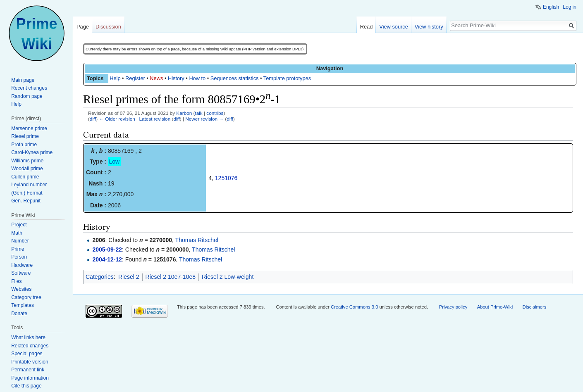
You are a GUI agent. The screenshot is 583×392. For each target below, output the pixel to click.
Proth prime (24, 145)
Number (20, 241)
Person (19, 257)
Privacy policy (453, 307)
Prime (18, 249)
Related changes (30, 346)
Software (21, 273)
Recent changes (29, 88)
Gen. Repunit (26, 201)
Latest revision (155, 119)
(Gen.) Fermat (27, 193)
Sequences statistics (235, 78)
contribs (215, 113)
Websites (21, 289)
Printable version (30, 362)
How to (197, 78)
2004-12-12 (107, 259)
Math (17, 233)
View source (393, 27)
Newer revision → (204, 119)
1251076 (226, 178)
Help (115, 78)
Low (115, 162)
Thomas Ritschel (197, 240)
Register (135, 78)
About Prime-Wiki (495, 307)
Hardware (22, 265)
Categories (100, 277)
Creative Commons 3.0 (354, 307)
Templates (23, 305)
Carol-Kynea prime (32, 152)
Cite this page (26, 386)
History (176, 78)
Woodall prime (27, 169)
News (156, 78)
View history (429, 27)
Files (16, 281)
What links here (28, 337)
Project (19, 225)
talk (198, 113)
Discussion (108, 27)
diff (93, 119)
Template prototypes (287, 78)
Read (367, 27)
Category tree (26, 297)
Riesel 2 (129, 277)
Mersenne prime (29, 128)
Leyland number (29, 185)
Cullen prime (25, 177)
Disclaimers (535, 307)
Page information (30, 378)
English (551, 7)
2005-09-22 (107, 249)
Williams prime (27, 161)
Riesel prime (25, 136)
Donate (19, 314)
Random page (27, 96)
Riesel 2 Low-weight (228, 277)
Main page (23, 80)
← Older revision (117, 119)
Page (83, 27)
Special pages (27, 354)
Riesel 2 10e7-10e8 (171, 277)
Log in (570, 7)
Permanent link (28, 370)
